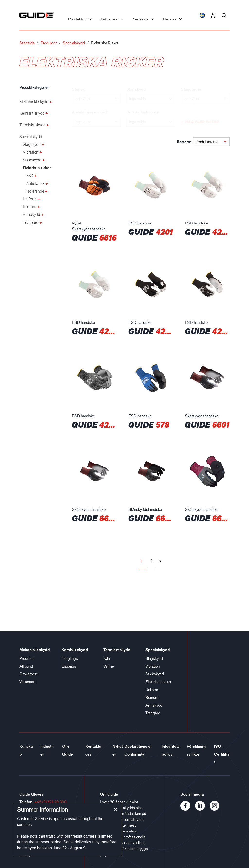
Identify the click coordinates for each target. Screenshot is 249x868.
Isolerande (35, 191)
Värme (109, 666)
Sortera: (184, 142)
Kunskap (140, 19)
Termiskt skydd (32, 125)
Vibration (31, 152)
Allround (26, 666)
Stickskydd (32, 160)
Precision (27, 658)
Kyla (107, 658)
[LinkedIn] (202, 809)
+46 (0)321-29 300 (50, 802)
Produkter (77, 19)
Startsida (27, 43)
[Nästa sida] (160, 561)
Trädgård (31, 222)
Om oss (169, 19)
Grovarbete (29, 674)
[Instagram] (216, 809)
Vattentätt (27, 682)
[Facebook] (188, 809)
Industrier (109, 19)
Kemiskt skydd (32, 113)
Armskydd (31, 215)
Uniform (30, 199)
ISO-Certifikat (222, 754)
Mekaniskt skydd (34, 102)
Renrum (30, 207)
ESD (30, 176)
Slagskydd (32, 145)
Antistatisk (35, 183)
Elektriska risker (37, 168)
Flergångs (70, 658)
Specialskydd (74, 43)
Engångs (69, 666)
